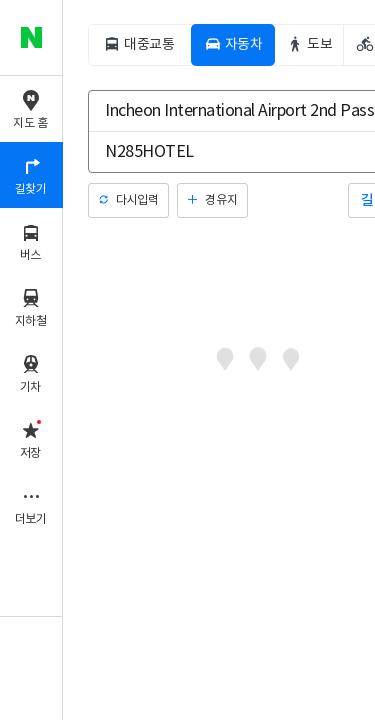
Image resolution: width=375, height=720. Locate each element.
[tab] (139, 45)
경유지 (221, 200)
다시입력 (137, 200)
